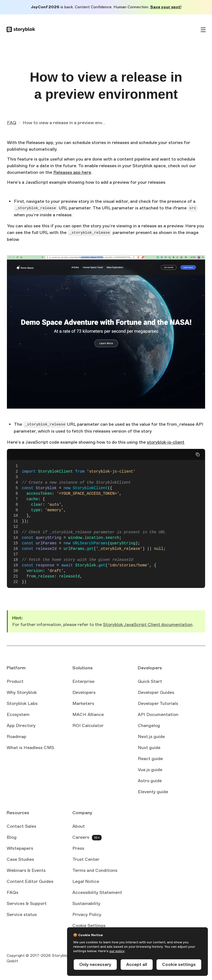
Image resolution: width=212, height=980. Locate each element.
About (79, 826)
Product (15, 681)
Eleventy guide (153, 792)
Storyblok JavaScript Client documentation (148, 625)
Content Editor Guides (30, 882)
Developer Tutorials (158, 703)
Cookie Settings (89, 926)
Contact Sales (21, 826)
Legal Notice (86, 881)
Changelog (149, 725)
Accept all (137, 964)
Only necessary (95, 964)
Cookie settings (179, 964)
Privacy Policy (87, 914)
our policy (117, 951)
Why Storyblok (22, 692)
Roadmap (16, 737)
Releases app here (72, 173)
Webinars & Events (26, 870)
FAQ (12, 123)
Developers (84, 692)
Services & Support (27, 903)
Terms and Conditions (95, 870)
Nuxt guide (149, 748)
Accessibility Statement (97, 892)
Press (78, 848)
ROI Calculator (88, 725)
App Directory (21, 725)
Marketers (83, 703)
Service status (22, 915)
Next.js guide (151, 737)
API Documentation (158, 715)
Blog (12, 837)
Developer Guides (156, 692)
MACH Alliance (88, 714)
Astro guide (150, 781)
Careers (81, 837)
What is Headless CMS (30, 748)
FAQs (12, 892)
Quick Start (150, 681)
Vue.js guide (150, 770)
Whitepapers (20, 848)
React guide (150, 759)
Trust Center (86, 859)
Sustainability (86, 903)
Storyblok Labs (22, 703)
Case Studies (20, 859)
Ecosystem (18, 714)
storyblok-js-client (166, 443)
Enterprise (83, 681)
